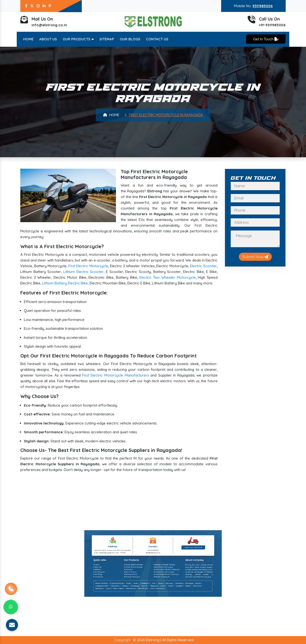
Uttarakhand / (147, 597)
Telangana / (138, 597)
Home (28, 39)
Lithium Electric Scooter (83, 272)
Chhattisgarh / (151, 596)
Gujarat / (155, 596)
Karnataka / (163, 596)
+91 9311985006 (272, 27)
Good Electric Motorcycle (156, 592)
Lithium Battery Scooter (148, 590)
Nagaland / (153, 596)
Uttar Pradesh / (143, 597)
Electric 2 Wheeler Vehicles (156, 590)
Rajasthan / (161, 596)
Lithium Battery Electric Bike (65, 283)
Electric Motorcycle (155, 594)
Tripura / (141, 597)
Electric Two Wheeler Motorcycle (167, 277)
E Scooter (146, 592)
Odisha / (156, 596)
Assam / (146, 596)
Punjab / (158, 596)
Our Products (78, 39)
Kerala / (166, 596)
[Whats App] (11, 607)
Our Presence (138, 592)
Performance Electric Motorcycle (157, 592)
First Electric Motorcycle (88, 266)
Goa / (153, 596)
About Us (48, 39)
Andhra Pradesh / (139, 596)
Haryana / (158, 596)
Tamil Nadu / (166, 596)
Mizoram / (151, 596)
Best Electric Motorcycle (156, 591)
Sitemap (107, 39)
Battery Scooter (147, 593)
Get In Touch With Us (164, 586)
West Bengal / (150, 597)
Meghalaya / (148, 596)
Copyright (122, 640)
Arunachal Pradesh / (143, 596)
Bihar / (148, 596)
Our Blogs (130, 39)
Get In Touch (266, 39)
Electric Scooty (147, 592)
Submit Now (255, 257)
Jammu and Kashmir (154, 597)
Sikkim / (163, 596)
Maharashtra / (142, 596)
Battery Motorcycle (147, 594)
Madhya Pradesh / (139, 596)
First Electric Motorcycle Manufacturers (116, 375)
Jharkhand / (161, 596)
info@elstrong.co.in (49, 27)
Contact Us (157, 39)
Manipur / (145, 596)
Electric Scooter (203, 266)
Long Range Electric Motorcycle (157, 593)
